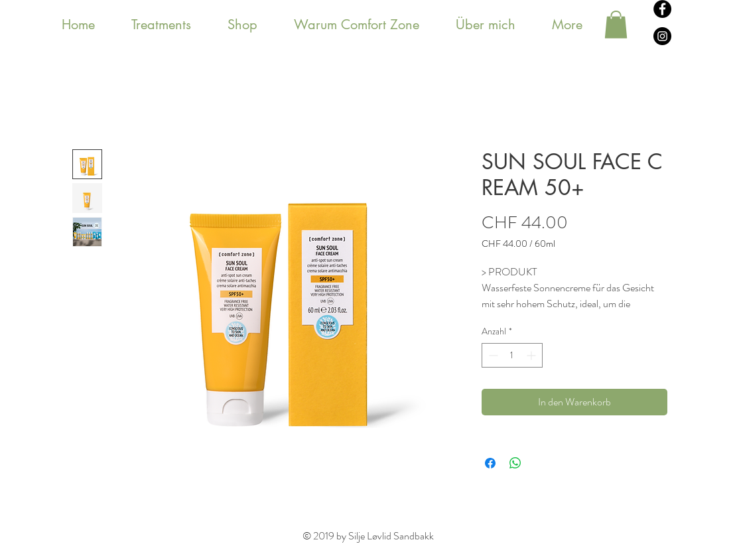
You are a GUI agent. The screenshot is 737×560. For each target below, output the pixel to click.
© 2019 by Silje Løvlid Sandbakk (368, 536)
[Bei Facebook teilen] (490, 463)
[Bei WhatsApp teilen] (515, 463)
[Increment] (532, 355)
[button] (616, 25)
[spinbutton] (512, 355)
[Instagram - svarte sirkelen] (662, 36)
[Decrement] (492, 355)
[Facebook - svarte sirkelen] (662, 9)
